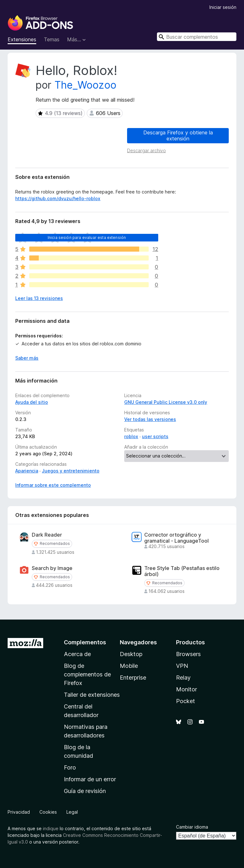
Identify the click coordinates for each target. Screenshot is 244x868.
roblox (131, 436)
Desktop (131, 654)
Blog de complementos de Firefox (87, 674)
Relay (183, 678)
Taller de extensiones (92, 695)
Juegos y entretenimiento (71, 471)
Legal (72, 812)
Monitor (186, 689)
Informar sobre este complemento (53, 485)
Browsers (188, 654)
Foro (70, 767)
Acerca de (77, 654)
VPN (182, 666)
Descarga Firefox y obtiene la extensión (178, 136)
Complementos (85, 642)
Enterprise (133, 678)
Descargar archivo (146, 150)
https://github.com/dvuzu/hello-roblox (58, 198)
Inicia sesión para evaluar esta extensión (87, 237)
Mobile (129, 666)
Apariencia (27, 471)
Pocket (186, 701)
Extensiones (22, 39)
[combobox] (197, 37)
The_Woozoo (85, 85)
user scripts (155, 436)
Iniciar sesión (223, 7)
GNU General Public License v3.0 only (166, 402)
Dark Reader (47, 535)
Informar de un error (90, 779)
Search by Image (52, 568)
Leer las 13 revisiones (39, 298)
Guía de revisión (85, 791)
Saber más (27, 358)
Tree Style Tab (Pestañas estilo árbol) (182, 571)
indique (51, 828)
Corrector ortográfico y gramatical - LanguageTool (176, 538)
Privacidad (19, 812)
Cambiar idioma (192, 827)
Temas (52, 39)
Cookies (48, 812)
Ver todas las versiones (150, 419)
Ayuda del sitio (32, 402)
